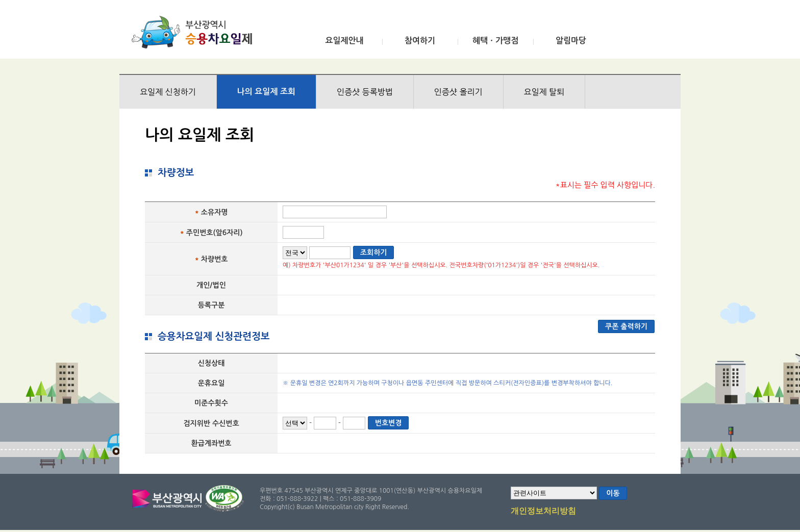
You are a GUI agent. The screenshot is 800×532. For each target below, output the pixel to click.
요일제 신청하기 (168, 92)
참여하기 (420, 41)
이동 (613, 493)
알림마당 (571, 41)
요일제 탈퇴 (544, 92)
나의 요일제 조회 (266, 92)
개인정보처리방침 (543, 512)
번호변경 (389, 423)
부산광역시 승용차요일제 (195, 32)
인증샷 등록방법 (365, 92)
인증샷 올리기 (458, 92)
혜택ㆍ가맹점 (495, 41)
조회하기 (374, 252)
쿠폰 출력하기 (626, 326)
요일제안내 (344, 41)
